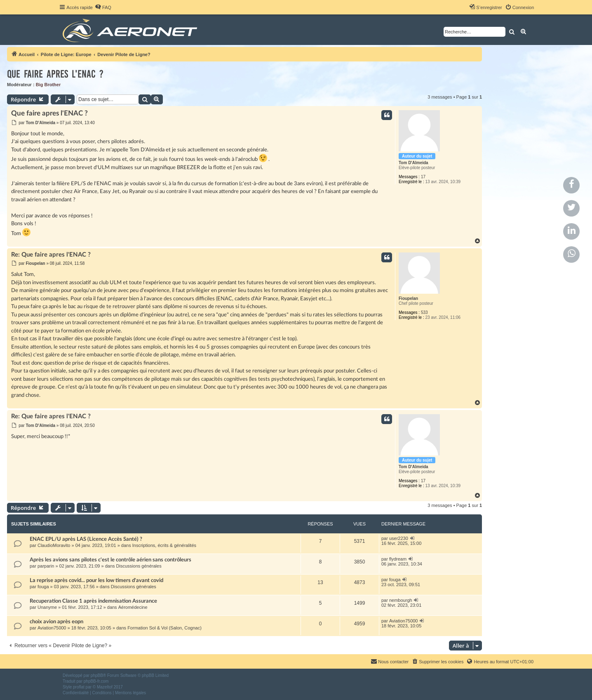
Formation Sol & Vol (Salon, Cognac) (164, 628)
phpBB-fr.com (96, 681)
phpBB (97, 675)
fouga (43, 587)
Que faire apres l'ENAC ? (55, 74)
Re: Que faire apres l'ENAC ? (51, 255)
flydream (398, 559)
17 (423, 177)
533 (424, 312)
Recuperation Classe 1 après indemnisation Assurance (93, 601)
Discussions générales (139, 566)
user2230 (399, 538)
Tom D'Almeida (413, 163)
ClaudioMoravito (54, 545)
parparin (46, 566)
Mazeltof (105, 687)
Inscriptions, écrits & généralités (164, 545)
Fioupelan (408, 298)
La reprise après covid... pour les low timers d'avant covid (96, 580)
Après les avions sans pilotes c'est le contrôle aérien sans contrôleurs (110, 560)
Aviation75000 (52, 628)
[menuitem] (103, 7)
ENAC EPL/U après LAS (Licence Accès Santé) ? (86, 539)
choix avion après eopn (56, 622)
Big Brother (48, 85)
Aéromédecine (133, 607)
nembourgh (401, 600)
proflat (79, 687)
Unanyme (47, 607)
